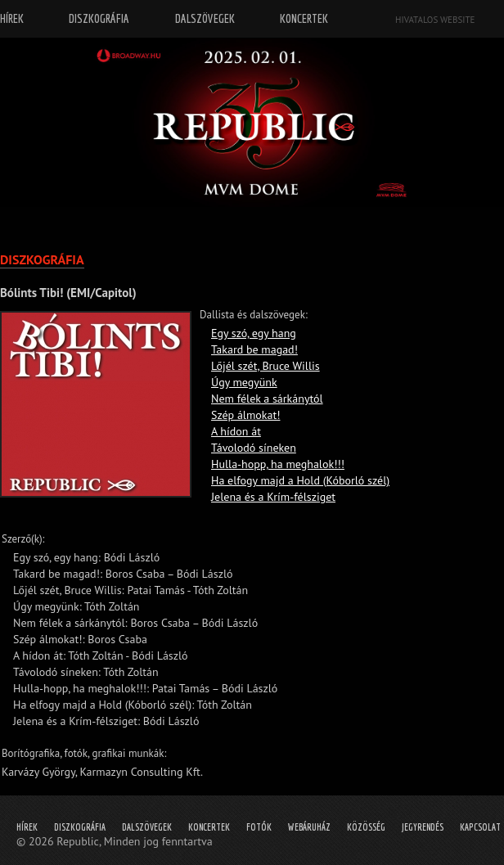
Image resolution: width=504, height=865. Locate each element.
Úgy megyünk (244, 382)
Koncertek (209, 827)
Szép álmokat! (245, 415)
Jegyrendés (423, 827)
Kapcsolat (480, 827)
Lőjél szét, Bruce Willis (265, 366)
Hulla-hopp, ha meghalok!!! (278, 464)
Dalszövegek (147, 827)
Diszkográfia (80, 827)
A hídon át (236, 431)
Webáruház (309, 827)
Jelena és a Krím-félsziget (273, 497)
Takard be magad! (254, 349)
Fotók (259, 827)
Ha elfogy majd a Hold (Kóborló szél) (300, 480)
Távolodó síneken (254, 448)
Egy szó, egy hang (254, 333)
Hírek (27, 827)
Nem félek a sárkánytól (267, 399)
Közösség (366, 827)
